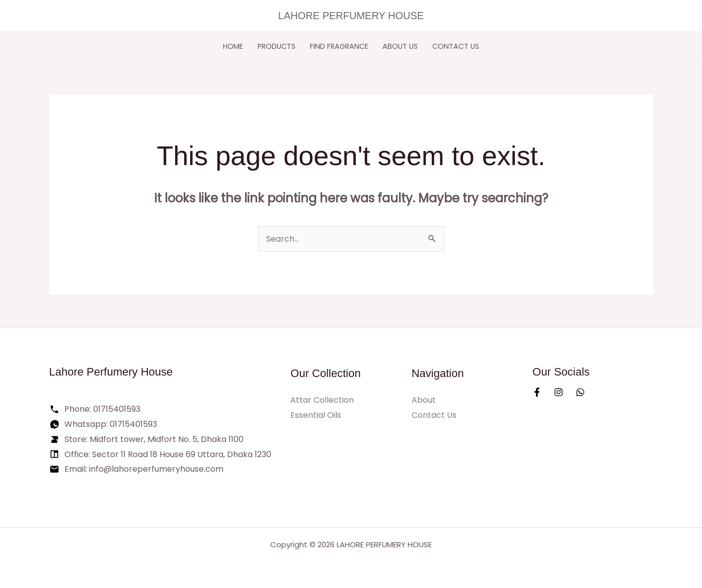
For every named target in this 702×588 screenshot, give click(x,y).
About (424, 400)
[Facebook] (537, 392)
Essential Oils (316, 415)
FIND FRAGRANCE (339, 46)
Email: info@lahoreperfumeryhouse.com (144, 469)
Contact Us (456, 46)
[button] (680, 46)
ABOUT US (400, 46)
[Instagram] (559, 392)
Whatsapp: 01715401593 (111, 424)
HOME (233, 46)
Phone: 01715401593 (102, 409)
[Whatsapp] (580, 392)
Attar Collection (322, 400)
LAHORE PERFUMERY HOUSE (351, 16)
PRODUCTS (277, 46)
